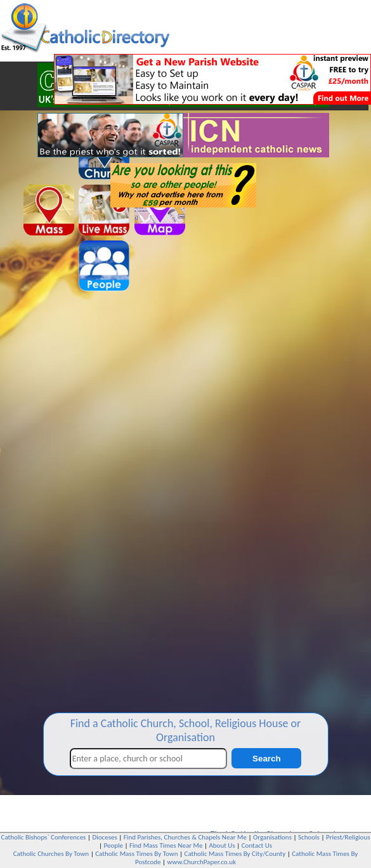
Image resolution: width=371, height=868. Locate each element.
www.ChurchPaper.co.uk (202, 862)
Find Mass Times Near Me (166, 845)
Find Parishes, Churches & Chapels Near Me (185, 837)
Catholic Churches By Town (51, 854)
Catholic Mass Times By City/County (235, 854)
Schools (309, 837)
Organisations (272, 837)
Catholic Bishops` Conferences (44, 837)
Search (266, 759)
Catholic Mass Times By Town (136, 854)
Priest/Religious (348, 837)
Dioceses (104, 837)
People (113, 845)
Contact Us (257, 845)
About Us (222, 845)
